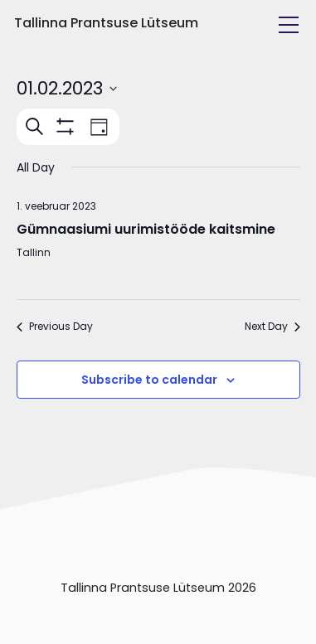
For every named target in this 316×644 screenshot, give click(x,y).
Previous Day (55, 327)
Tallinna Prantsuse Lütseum (106, 23)
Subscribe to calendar (149, 380)
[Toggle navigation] (289, 25)
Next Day (272, 327)
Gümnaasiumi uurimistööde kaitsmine (146, 229)
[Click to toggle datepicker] (67, 88)
